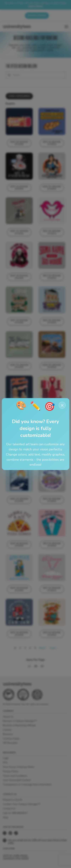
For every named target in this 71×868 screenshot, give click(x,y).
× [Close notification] (62, 405)
